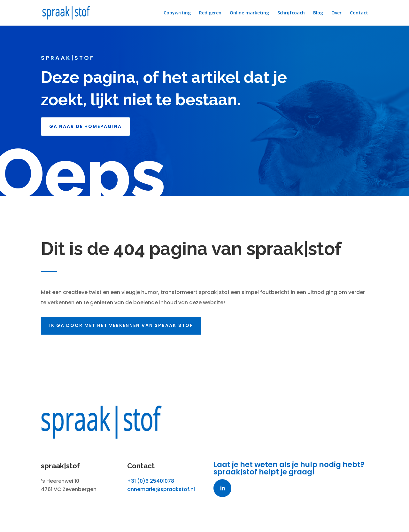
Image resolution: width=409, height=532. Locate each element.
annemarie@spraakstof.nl (161, 489)
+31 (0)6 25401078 (151, 481)
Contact (359, 13)
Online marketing (249, 13)
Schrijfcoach (291, 13)
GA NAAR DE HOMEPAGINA (85, 126)
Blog (318, 13)
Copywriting (177, 13)
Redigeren (210, 13)
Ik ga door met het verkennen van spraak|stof (125, 325)
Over (336, 13)
